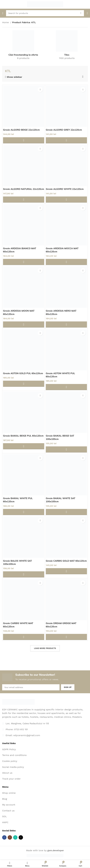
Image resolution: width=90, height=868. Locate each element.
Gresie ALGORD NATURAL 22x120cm (24, 189)
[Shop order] (83, 77)
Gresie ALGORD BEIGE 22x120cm (21, 130)
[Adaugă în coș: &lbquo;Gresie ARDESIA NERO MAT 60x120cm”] (66, 324)
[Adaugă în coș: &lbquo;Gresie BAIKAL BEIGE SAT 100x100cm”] (66, 449)
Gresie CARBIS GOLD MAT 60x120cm (66, 561)
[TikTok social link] (21, 837)
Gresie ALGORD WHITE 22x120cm (65, 189)
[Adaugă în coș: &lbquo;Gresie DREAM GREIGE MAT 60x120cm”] (66, 637)
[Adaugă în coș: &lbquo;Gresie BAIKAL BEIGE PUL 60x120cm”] (24, 446)
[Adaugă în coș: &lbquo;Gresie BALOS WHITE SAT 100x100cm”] (24, 574)
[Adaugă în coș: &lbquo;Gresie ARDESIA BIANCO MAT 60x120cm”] (24, 262)
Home (6, 22)
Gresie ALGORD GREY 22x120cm (64, 130)
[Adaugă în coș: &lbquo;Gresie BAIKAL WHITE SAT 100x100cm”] (66, 512)
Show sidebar (14, 77)
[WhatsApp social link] (15, 837)
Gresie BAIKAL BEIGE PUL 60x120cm (23, 436)
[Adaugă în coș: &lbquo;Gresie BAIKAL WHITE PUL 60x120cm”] (24, 512)
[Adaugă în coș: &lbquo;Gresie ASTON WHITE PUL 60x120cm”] (66, 387)
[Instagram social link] (10, 837)
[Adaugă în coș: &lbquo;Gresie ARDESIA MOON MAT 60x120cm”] (24, 324)
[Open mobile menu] (3, 13)
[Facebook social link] (4, 837)
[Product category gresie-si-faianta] (67, 46)
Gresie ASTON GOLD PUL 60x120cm (23, 373)
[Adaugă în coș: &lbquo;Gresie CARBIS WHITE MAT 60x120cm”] (24, 637)
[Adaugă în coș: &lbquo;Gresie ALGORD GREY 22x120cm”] (66, 140)
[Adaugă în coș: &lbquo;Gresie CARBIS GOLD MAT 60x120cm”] (66, 571)
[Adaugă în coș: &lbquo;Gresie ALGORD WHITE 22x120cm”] (66, 200)
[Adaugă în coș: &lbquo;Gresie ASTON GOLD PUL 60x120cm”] (24, 384)
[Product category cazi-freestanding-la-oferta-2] (23, 46)
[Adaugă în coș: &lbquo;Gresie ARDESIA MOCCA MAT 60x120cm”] (66, 262)
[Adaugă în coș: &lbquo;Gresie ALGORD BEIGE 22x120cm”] (24, 140)
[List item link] (45, 729)
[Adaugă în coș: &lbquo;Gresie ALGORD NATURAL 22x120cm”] (24, 200)
